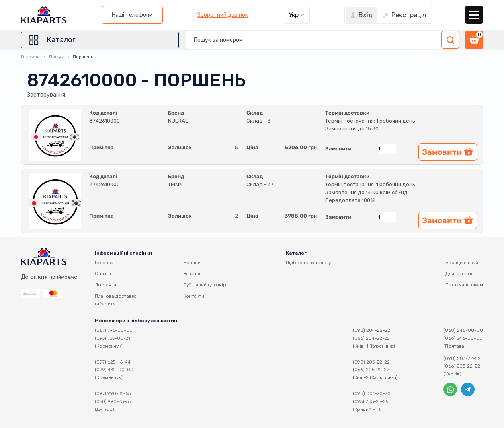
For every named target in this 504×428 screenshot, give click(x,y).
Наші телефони (132, 15)
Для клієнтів (460, 274)
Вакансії (192, 274)
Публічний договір (205, 285)
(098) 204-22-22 (371, 330)
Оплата (103, 274)
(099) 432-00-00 (114, 370)
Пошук (56, 57)
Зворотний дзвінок (223, 15)
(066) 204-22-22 (371, 338)
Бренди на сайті (464, 263)
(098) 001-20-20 (372, 393)
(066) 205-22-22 (371, 370)
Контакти (194, 296)
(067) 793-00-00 (114, 330)
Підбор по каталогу (308, 263)
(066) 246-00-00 (463, 338)
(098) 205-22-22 (371, 362)
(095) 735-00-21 (112, 338)
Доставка (105, 285)
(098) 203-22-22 (462, 358)
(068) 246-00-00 (463, 330)
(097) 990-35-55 (113, 393)
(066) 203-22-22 (462, 366)
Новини (192, 263)
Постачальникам (464, 285)
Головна (30, 57)
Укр (294, 15)
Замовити (338, 149)
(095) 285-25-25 (370, 401)
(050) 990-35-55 (113, 401)
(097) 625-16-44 (113, 362)
